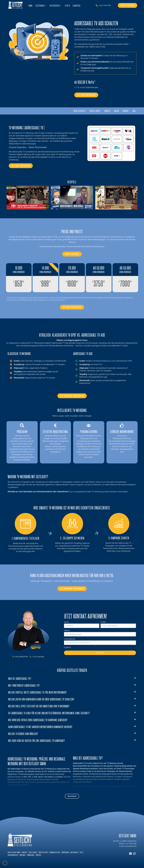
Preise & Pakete (91, 111)
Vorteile (104, 111)
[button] (72, 680)
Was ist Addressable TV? (20, 680)
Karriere (76, 5)
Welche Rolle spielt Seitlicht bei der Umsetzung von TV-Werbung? (39, 707)
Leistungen (41, 5)
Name (66, 624)
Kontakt (125, 111)
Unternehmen (70, 641)
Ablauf (114, 111)
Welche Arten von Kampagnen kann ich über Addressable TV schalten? (41, 700)
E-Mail (103, 624)
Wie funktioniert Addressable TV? (24, 687)
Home (31, 5)
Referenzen (56, 5)
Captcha (67, 649)
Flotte (67, 5)
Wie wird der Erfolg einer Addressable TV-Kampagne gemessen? (38, 721)
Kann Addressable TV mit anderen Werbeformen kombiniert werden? (40, 728)
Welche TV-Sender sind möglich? (23, 735)
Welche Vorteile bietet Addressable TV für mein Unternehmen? (38, 694)
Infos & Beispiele (74, 111)
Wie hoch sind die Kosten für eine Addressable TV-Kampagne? (37, 742)
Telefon (67, 632)
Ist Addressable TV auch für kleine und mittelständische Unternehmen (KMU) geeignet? (49, 714)
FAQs (134, 111)
